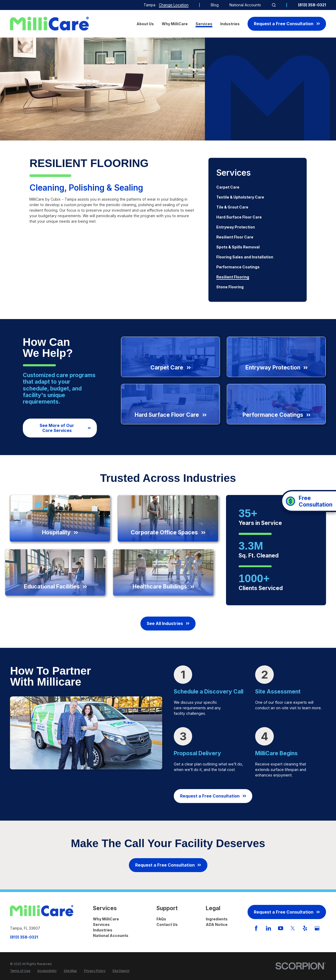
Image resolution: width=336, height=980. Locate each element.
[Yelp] (305, 928)
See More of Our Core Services (65, 428)
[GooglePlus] (317, 928)
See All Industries (168, 624)
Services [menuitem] (204, 24)
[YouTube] (281, 928)
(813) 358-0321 (312, 5)
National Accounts (245, 5)
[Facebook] (256, 928)
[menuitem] (258, 187)
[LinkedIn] (269, 928)
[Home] (49, 24)
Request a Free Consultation (287, 24)
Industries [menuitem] (230, 24)
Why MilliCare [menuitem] (175, 24)
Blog (215, 5)
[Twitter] (293, 928)
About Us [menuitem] (145, 24)
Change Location (174, 5)
